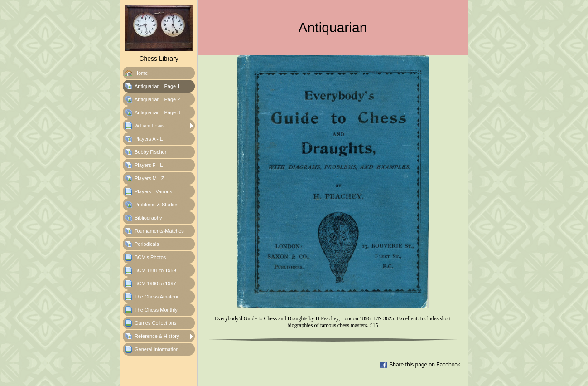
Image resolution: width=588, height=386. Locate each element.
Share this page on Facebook (425, 365)
